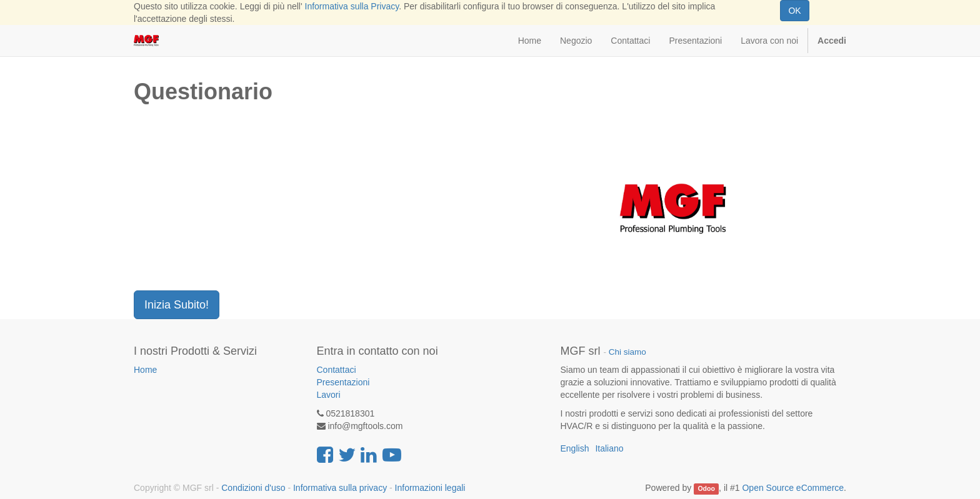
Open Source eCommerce (793, 488)
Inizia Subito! (177, 305)
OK (794, 11)
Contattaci (337, 370)
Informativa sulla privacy (340, 488)
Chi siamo (627, 352)
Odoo (706, 488)
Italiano (609, 448)
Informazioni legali (430, 488)
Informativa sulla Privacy (352, 6)
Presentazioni (343, 382)
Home (145, 370)
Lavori (329, 395)
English (575, 448)
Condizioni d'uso (253, 488)
